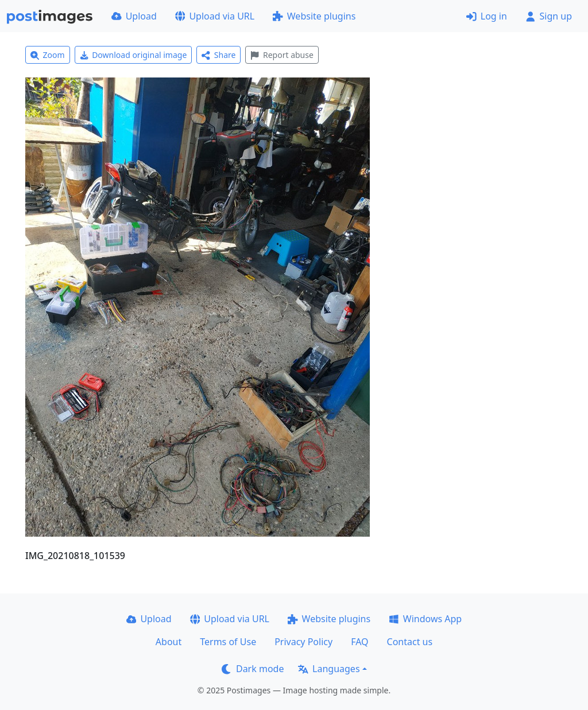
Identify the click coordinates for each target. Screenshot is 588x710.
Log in (487, 16)
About (169, 642)
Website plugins (314, 16)
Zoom (48, 55)
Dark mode (253, 669)
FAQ (359, 642)
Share (218, 55)
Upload (134, 16)
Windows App (425, 619)
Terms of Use (228, 642)
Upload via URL (215, 16)
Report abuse (282, 55)
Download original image (134, 55)
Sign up (549, 16)
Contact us (410, 642)
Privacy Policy (303, 642)
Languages (329, 669)
